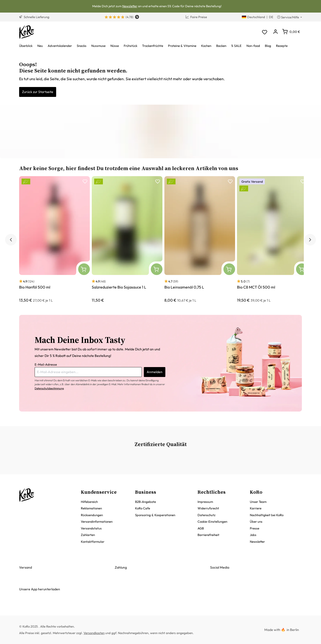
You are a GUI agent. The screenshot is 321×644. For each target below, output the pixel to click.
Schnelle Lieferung (34, 17)
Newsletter (130, 6)
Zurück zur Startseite (38, 92)
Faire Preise (196, 17)
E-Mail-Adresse (46, 364)
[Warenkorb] (291, 32)
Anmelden (155, 372)
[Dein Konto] (275, 32)
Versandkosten (94, 633)
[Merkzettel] (264, 32)
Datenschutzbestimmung (49, 388)
